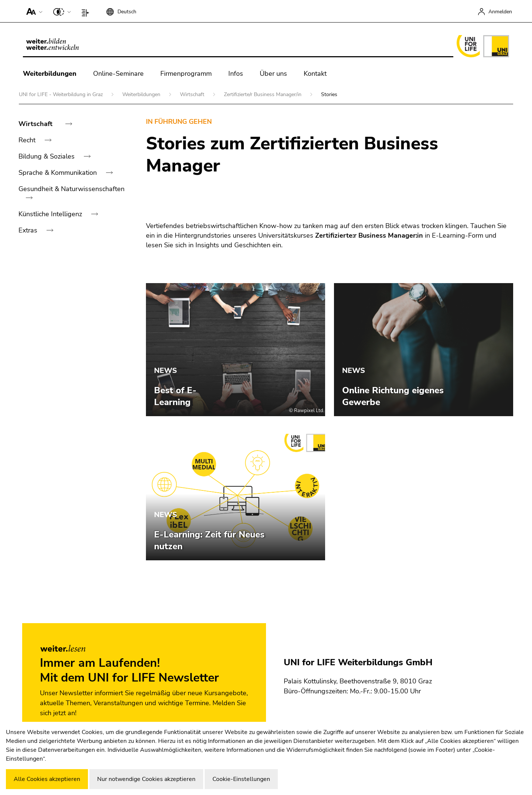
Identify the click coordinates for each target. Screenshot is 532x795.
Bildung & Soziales (47, 156)
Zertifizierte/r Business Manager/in (263, 94)
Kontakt (315, 74)
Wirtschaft (193, 94)
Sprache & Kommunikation (59, 173)
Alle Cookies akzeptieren (47, 779)
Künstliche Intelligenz (51, 214)
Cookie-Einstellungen (241, 779)
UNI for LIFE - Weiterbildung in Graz (62, 94)
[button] (33, 11)
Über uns (273, 74)
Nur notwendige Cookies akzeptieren (146, 779)
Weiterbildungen (50, 74)
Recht (28, 140)
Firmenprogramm (186, 74)
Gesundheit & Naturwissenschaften (71, 189)
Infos (236, 74)
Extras (29, 230)
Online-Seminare (118, 74)
